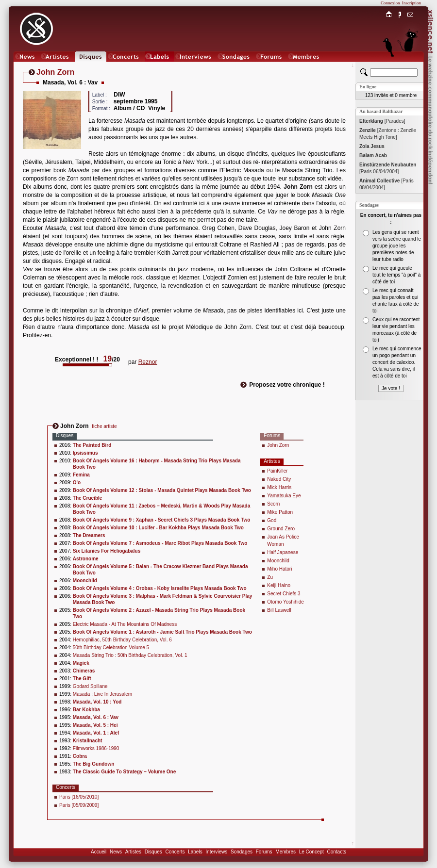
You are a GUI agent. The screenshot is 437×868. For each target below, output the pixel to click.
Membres (286, 852)
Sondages (242, 852)
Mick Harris (279, 487)
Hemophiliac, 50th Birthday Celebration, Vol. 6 (122, 640)
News (116, 852)
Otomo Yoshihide (286, 602)
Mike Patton (280, 512)
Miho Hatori (279, 569)
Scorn (273, 504)
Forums (264, 852)
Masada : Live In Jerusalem (102, 694)
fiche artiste (104, 426)
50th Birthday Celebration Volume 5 (111, 647)
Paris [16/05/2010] (79, 797)
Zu (270, 577)
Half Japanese (283, 552)
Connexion (390, 3)
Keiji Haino (279, 585)
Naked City (279, 479)
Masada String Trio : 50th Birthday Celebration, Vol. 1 (130, 655)
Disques (153, 852)
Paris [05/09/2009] (79, 805)
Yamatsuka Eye (284, 496)
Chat (411, 66)
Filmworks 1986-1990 (96, 748)
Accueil (99, 852)
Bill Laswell (279, 610)
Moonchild (278, 561)
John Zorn (278, 445)
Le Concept (311, 852)
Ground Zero (281, 529)
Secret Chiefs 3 (284, 594)
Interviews (216, 852)
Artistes (133, 852)
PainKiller (277, 471)
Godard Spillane (90, 686)
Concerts (175, 852)
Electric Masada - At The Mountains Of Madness (125, 624)
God (272, 520)
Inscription (412, 3)
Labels (195, 852)
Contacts (336, 852)
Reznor (148, 362)
